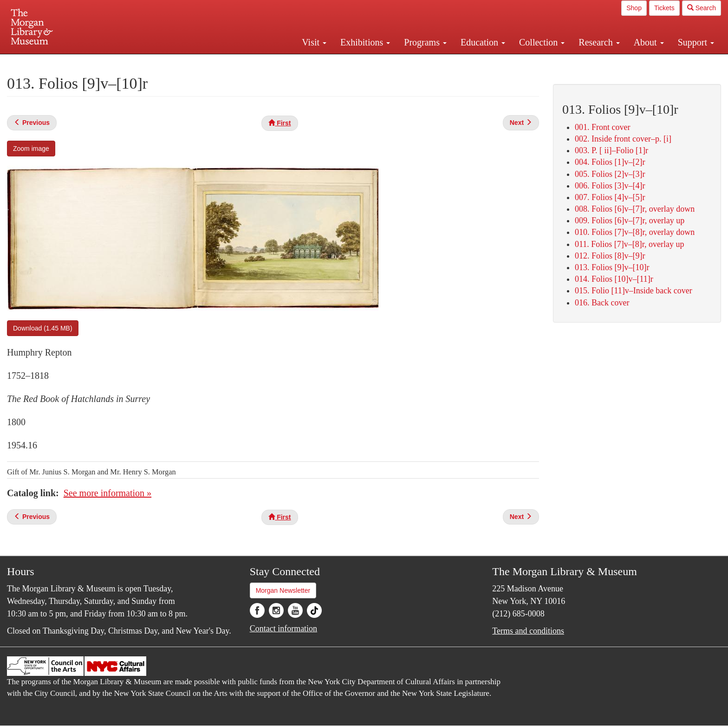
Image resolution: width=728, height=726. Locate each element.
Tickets (664, 8)
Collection (542, 42)
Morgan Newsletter (283, 590)
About (649, 42)
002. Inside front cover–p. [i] (623, 139)
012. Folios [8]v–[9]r (610, 256)
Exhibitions (365, 42)
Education (483, 42)
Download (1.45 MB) (43, 328)
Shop (634, 8)
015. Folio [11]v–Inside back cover (634, 291)
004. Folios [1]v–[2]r (610, 162)
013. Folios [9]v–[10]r (612, 267)
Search (702, 8)
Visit (314, 42)
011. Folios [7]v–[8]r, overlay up (630, 244)
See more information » (107, 493)
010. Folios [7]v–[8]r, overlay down (635, 232)
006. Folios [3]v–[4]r (610, 186)
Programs (425, 42)
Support (696, 42)
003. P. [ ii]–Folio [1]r (611, 150)
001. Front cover (602, 127)
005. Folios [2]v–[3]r (610, 174)
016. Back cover (602, 303)
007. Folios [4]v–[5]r (610, 197)
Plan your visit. (253, 62)
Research (599, 42)
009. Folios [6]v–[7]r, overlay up (630, 220)
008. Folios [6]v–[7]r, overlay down (635, 209)
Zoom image (31, 149)
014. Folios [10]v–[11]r (614, 279)
